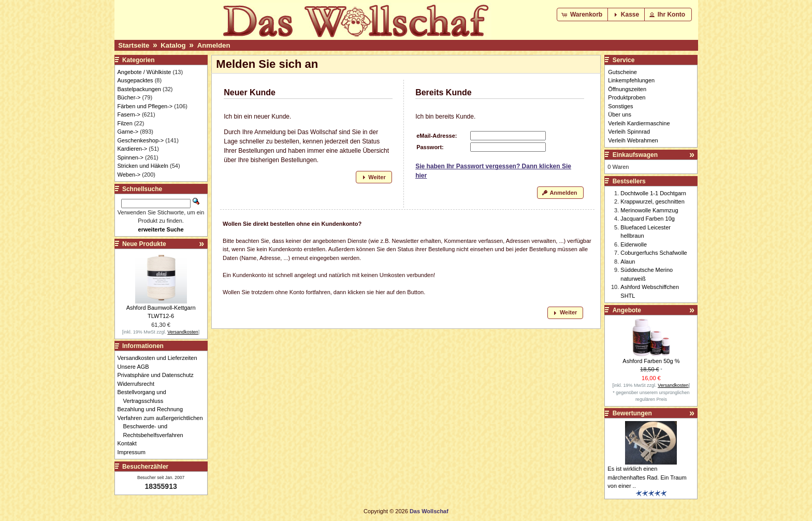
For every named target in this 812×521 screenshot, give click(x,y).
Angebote (627, 310)
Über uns (620, 114)
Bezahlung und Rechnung (153, 409)
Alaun (628, 262)
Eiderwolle (634, 244)
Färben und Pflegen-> (145, 106)
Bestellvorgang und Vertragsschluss (145, 396)
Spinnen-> (130, 157)
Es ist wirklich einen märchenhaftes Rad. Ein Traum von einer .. (647, 477)
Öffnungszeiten (627, 89)
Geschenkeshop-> (141, 140)
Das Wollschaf (429, 511)
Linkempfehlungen (631, 80)
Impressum (134, 452)
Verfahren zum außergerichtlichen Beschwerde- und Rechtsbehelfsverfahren (163, 426)
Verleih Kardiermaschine (639, 123)
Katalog (173, 45)
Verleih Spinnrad (629, 132)
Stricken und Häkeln (143, 166)
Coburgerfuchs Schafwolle (654, 253)
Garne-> (128, 132)
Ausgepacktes (135, 80)
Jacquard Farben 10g (648, 219)
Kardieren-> (133, 149)
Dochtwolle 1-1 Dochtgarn (653, 193)
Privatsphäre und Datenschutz (158, 375)
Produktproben (627, 97)
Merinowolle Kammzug (649, 210)
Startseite (134, 45)
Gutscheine (622, 72)
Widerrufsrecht (139, 384)
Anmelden (214, 45)
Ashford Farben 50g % (651, 361)
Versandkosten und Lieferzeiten (160, 358)
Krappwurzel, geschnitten (653, 201)
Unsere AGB (136, 367)
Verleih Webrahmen (633, 140)
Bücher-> (129, 97)
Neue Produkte (144, 244)
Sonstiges (620, 106)
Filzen (125, 123)
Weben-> (129, 175)
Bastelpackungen (139, 89)
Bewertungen (632, 413)
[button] (583, 15)
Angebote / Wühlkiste (144, 72)
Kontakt (130, 443)
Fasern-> (129, 114)
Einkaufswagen (635, 155)
